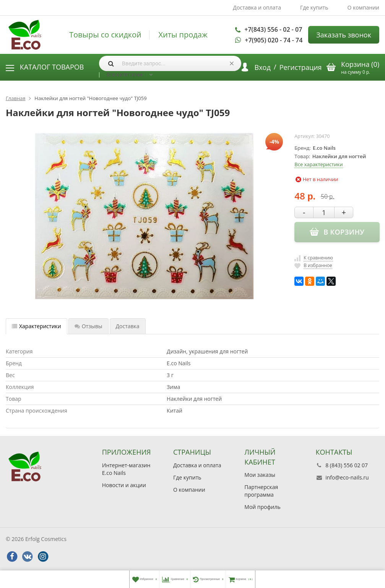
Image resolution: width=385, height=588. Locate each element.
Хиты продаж (183, 35)
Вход (263, 67)
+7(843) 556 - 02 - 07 (273, 29)
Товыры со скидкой (105, 35)
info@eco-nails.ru (347, 477)
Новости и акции (124, 485)
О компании (363, 7)
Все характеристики (318, 164)
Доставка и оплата (257, 7)
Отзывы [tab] (89, 326)
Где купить (314, 7)
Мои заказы (260, 475)
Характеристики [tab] (37, 326)
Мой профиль (262, 507)
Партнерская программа (261, 491)
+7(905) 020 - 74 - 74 (274, 40)
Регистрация (301, 67)
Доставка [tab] (128, 326)
